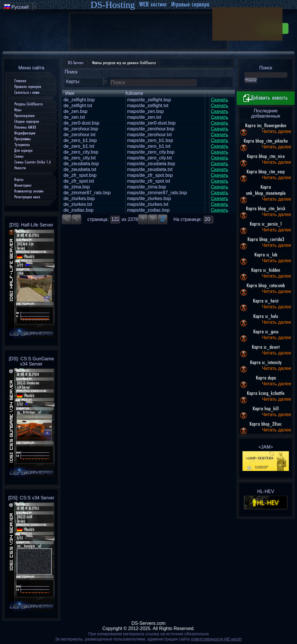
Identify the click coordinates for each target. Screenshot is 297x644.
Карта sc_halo (266, 316)
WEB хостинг (153, 5)
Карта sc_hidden (266, 270)
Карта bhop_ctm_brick (266, 209)
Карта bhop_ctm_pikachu (266, 141)
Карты (73, 81)
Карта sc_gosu (266, 332)
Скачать (220, 100)
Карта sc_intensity (266, 363)
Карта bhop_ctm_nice (266, 156)
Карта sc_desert (266, 347)
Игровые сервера (190, 5)
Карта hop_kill (266, 409)
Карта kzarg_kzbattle (266, 393)
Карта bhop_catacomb (266, 286)
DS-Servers (76, 63)
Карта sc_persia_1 (266, 224)
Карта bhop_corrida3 (266, 240)
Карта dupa (266, 378)
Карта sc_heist (266, 301)
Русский (17, 7)
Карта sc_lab (266, 255)
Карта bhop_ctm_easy (266, 172)
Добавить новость (266, 98)
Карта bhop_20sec (266, 424)
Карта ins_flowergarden (266, 126)
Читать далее (277, 131)
